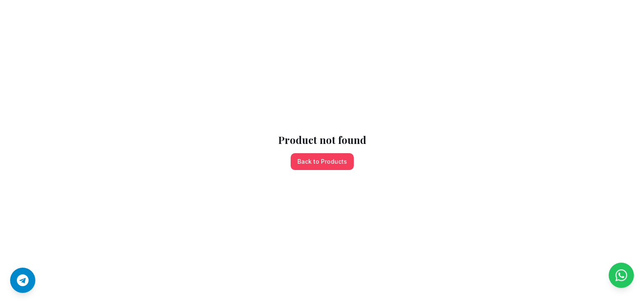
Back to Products (322, 161)
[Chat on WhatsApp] (621, 280)
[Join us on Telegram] (23, 280)
